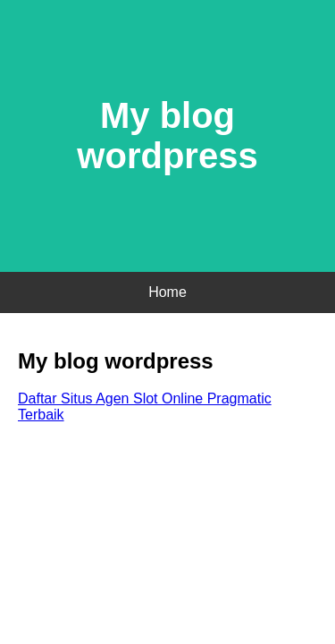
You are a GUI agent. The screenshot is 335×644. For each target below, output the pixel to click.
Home (167, 292)
